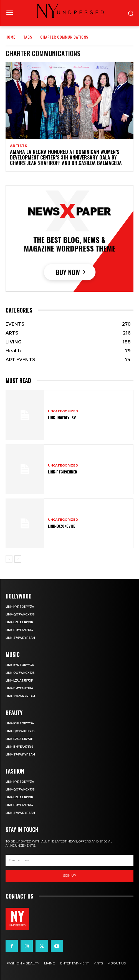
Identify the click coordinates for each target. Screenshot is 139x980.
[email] (69, 861)
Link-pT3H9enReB (63, 472)
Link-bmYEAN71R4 (19, 630)
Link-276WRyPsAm (20, 638)
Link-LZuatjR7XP (19, 622)
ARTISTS (19, 146)
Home (10, 37)
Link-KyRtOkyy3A (20, 607)
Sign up (69, 876)
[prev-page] (9, 559)
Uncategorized (63, 411)
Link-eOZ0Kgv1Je (61, 526)
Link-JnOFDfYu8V (62, 417)
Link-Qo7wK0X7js (20, 614)
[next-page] (18, 559)
